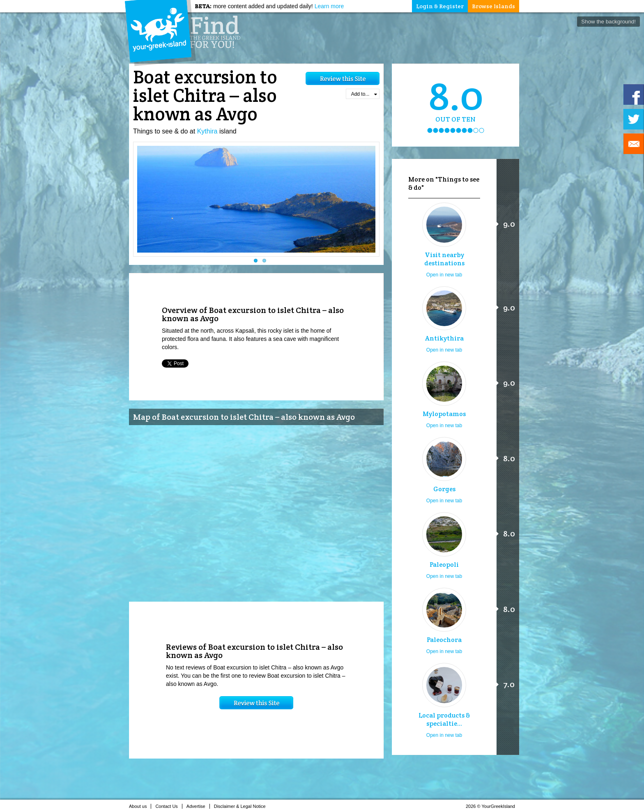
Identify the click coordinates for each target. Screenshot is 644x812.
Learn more (329, 6)
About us (140, 806)
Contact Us (169, 806)
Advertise (198, 806)
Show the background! (608, 22)
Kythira (207, 131)
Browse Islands (493, 6)
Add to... (364, 94)
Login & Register (440, 6)
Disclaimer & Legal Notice (242, 806)
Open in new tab (444, 275)
